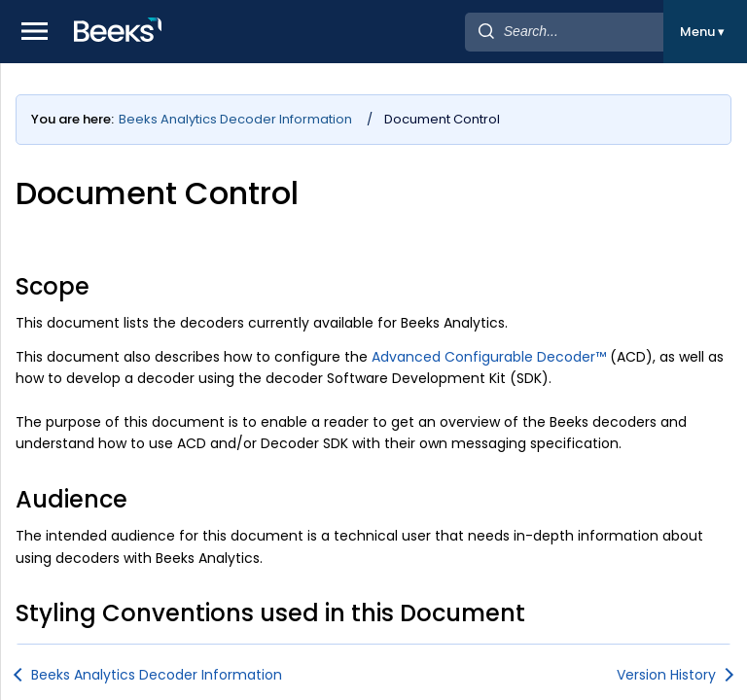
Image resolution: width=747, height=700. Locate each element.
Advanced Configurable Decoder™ (489, 357)
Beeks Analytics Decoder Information (235, 119)
